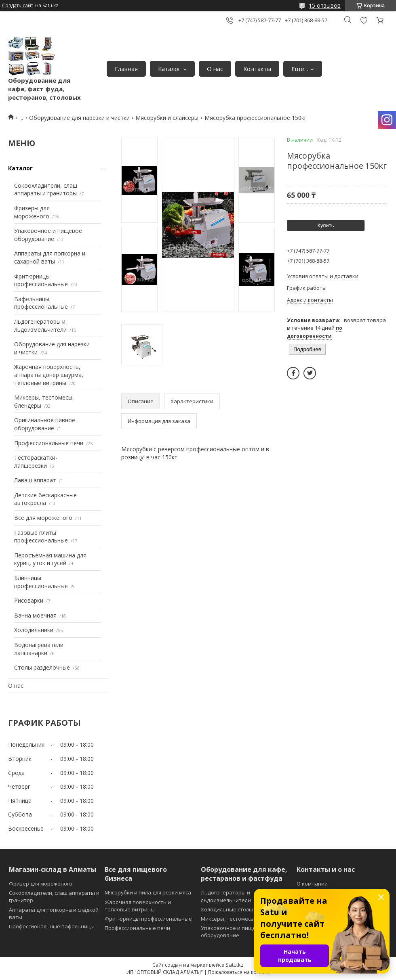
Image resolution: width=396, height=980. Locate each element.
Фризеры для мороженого (32, 212)
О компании (312, 884)
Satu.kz (235, 965)
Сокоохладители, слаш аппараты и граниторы (46, 190)
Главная (126, 69)
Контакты (257, 69)
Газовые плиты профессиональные (41, 537)
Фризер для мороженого (41, 884)
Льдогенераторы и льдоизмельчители (40, 326)
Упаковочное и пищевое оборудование (48, 235)
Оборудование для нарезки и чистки (79, 118)
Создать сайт (18, 6)
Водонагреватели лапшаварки (39, 649)
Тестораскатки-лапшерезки (36, 462)
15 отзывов (325, 5)
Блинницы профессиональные (41, 582)
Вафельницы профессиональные (41, 303)
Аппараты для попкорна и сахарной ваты (50, 257)
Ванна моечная (35, 615)
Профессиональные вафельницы (52, 926)
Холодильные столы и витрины (241, 909)
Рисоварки (29, 600)
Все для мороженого (43, 518)
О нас (215, 69)
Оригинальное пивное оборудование (45, 424)
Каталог (169, 69)
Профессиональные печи (49, 443)
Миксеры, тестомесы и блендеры (244, 919)
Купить (325, 225)
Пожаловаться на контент (239, 972)
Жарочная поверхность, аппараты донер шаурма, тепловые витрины (49, 375)
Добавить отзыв (364, 20)
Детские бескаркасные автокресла (45, 499)
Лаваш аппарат (35, 480)
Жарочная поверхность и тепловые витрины (138, 906)
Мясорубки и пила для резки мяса (148, 892)
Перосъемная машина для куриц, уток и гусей (50, 559)
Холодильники (34, 630)
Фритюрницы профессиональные (41, 280)
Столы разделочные (42, 667)
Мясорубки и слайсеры (167, 118)
